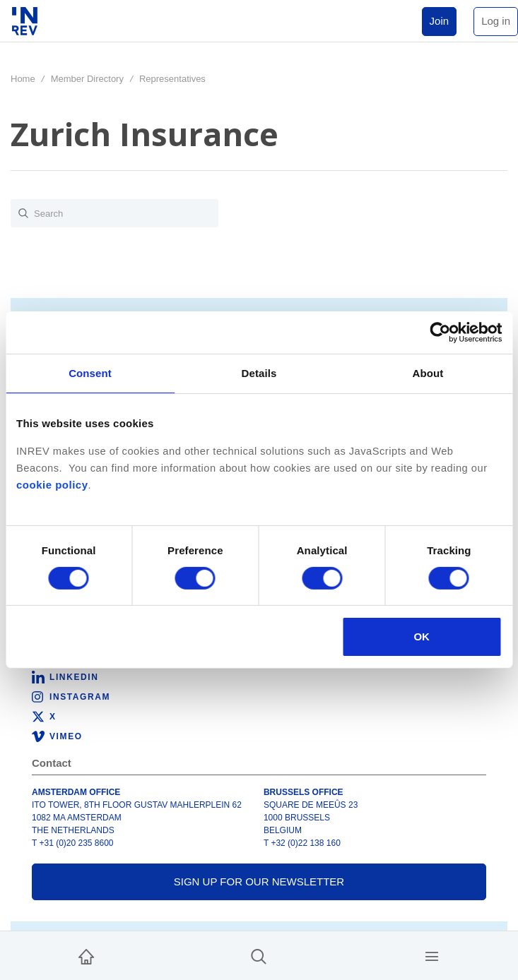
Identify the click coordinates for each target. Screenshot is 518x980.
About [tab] (428, 373)
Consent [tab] (90, 373)
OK (422, 637)
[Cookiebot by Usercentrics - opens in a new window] (440, 333)
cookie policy (52, 485)
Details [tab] (259, 373)
